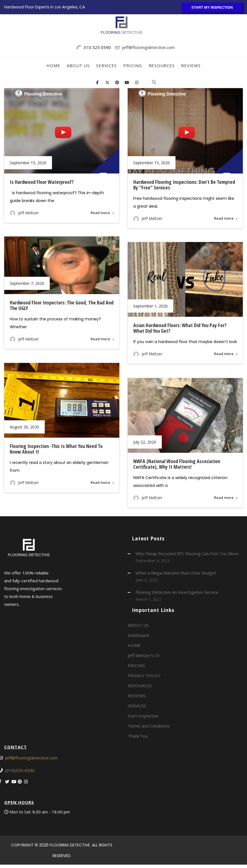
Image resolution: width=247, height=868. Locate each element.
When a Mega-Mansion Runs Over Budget (176, 573)
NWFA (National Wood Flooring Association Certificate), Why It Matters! (176, 465)
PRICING (132, 65)
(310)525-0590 (20, 770)
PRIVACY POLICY (144, 675)
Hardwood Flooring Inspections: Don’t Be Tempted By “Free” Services (184, 185)
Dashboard (138, 635)
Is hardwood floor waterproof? (42, 182)
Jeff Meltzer (28, 213)
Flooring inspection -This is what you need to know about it (56, 449)
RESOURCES (162, 65)
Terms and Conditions (149, 726)
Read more (100, 213)
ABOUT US (78, 65)
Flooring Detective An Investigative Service (177, 592)
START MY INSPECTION (212, 7)
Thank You (138, 736)
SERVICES (106, 65)
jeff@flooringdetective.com (148, 47)
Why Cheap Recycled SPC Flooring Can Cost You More (187, 553)
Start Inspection (143, 716)
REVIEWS (191, 65)
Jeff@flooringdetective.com (31, 758)
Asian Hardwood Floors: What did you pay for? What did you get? (180, 328)
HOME (53, 65)
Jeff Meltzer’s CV (144, 655)
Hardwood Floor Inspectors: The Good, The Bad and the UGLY (62, 305)
